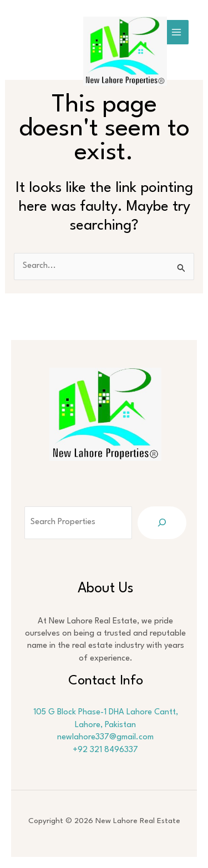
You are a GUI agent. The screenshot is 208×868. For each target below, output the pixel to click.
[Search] (162, 523)
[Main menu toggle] (176, 32)
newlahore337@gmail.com (105, 737)
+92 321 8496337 (105, 750)
